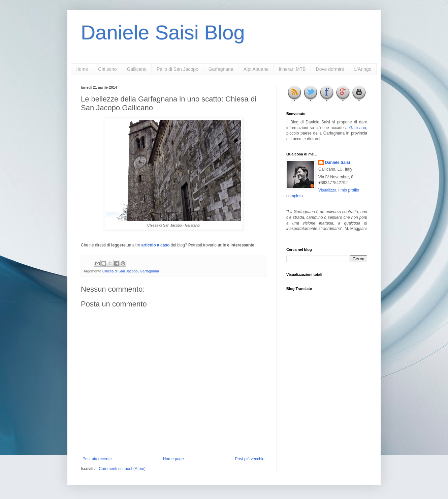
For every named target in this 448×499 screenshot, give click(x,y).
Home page (173, 459)
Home (82, 69)
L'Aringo (363, 69)
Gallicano (137, 69)
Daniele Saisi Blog (163, 33)
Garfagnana (221, 69)
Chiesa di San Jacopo (120, 271)
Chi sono (107, 69)
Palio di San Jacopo (178, 69)
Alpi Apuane (256, 69)
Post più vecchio (250, 459)
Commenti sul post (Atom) (122, 469)
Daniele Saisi (338, 163)
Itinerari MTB (292, 69)
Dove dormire (330, 69)
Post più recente (97, 459)
